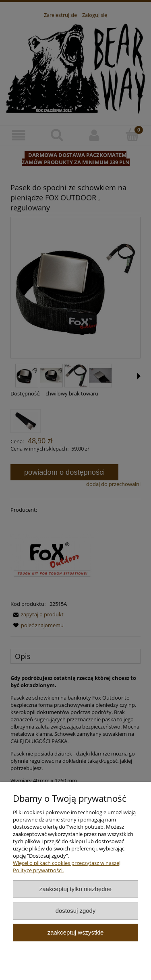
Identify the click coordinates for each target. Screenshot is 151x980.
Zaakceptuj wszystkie (75, 932)
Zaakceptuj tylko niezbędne (75, 889)
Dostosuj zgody (76, 911)
